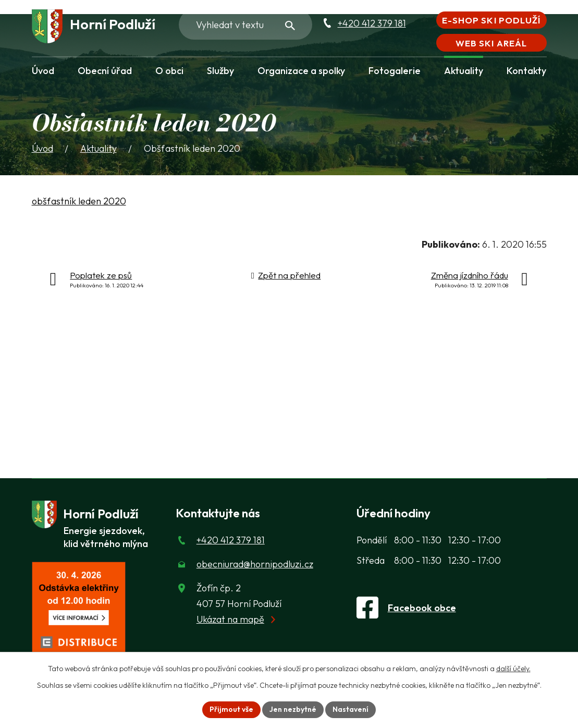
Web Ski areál (491, 43)
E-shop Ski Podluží (491, 20)
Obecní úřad (105, 71)
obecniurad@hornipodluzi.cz (255, 564)
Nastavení (351, 709)
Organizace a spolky (301, 71)
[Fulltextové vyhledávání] (245, 25)
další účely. (513, 669)
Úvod (43, 71)
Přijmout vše (231, 709)
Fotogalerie (395, 71)
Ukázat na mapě (230, 619)
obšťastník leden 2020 (79, 201)
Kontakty (526, 71)
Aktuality (464, 71)
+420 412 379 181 (372, 23)
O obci (169, 71)
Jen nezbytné (293, 709)
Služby (220, 71)
